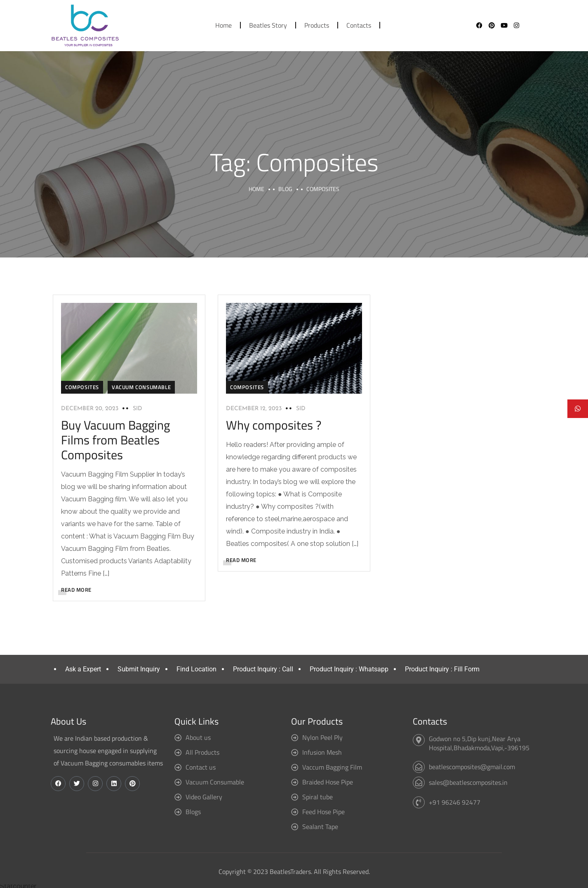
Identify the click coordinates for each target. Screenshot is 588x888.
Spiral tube (318, 797)
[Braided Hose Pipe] (295, 782)
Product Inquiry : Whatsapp (349, 669)
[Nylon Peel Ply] (295, 738)
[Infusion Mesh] (295, 752)
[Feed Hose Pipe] (295, 812)
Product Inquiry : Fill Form (442, 669)
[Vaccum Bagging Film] (295, 767)
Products (317, 25)
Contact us (201, 767)
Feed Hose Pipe (323, 812)
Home (223, 25)
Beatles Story (268, 25)
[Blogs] (178, 812)
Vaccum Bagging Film (332, 767)
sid (138, 409)
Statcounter (18, 886)
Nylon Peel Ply (322, 737)
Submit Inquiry (139, 669)
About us (198, 737)
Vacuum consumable (141, 387)
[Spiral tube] (295, 797)
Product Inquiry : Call (263, 669)
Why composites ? (274, 425)
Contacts (359, 25)
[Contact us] (178, 767)
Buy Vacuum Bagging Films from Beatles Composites (115, 440)
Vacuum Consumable (215, 782)
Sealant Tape (320, 827)
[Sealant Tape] (295, 827)
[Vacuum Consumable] (178, 782)
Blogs (193, 812)
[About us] (178, 738)
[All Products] (178, 752)
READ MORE (76, 590)
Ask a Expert (83, 669)
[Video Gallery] (178, 797)
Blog (285, 189)
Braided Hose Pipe (328, 782)
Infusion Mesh (322, 752)
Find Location (196, 669)
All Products (202, 752)
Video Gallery (204, 797)
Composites (82, 387)
